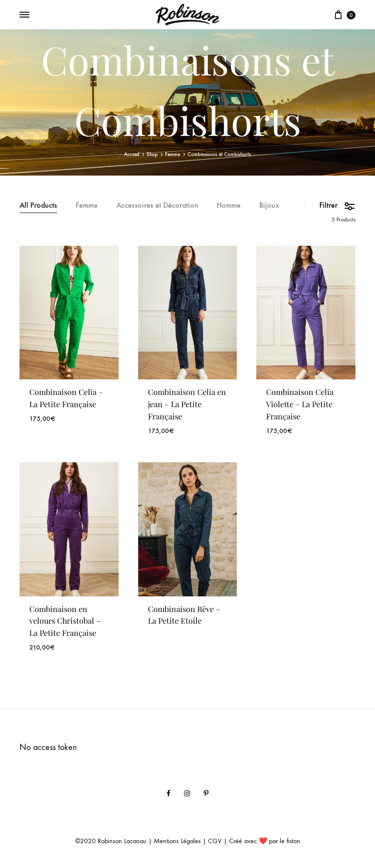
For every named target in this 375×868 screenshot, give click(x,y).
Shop (152, 154)
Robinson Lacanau (122, 841)
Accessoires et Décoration (157, 206)
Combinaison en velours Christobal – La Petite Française (65, 621)
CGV (215, 841)
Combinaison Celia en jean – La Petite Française (187, 404)
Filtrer (337, 206)
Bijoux (269, 206)
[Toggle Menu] (24, 15)
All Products (38, 206)
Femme (173, 154)
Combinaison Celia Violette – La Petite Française (300, 404)
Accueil (132, 154)
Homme (229, 206)
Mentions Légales (177, 841)
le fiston (290, 841)
